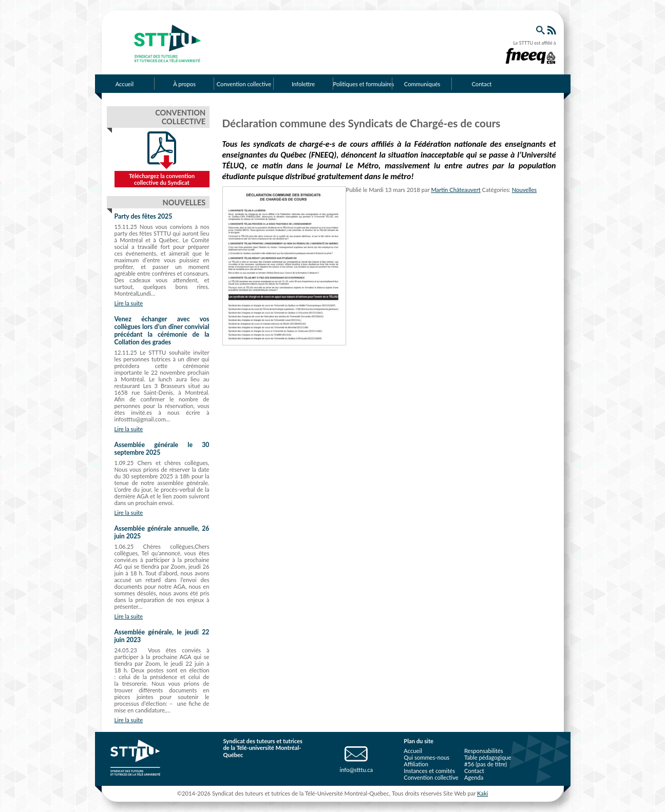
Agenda (474, 777)
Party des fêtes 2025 (144, 216)
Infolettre (303, 84)
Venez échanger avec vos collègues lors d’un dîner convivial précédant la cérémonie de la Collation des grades (162, 331)
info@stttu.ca (356, 770)
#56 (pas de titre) (486, 764)
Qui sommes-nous (426, 757)
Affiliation (416, 764)
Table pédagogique (488, 757)
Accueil (125, 84)
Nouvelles (525, 190)
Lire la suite (129, 303)
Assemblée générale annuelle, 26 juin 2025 (162, 532)
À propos (184, 84)
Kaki (482, 793)
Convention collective (244, 84)
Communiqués (422, 84)
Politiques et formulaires (363, 84)
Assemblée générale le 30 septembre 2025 (162, 449)
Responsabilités (484, 751)
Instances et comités (429, 771)
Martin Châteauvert (455, 190)
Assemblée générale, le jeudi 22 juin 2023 (162, 636)
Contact (481, 84)
